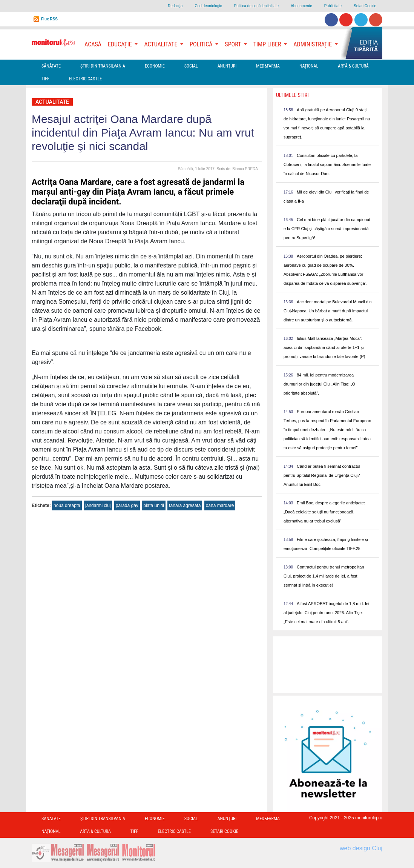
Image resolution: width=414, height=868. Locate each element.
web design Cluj (361, 848)
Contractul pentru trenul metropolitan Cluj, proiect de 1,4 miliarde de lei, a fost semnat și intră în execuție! (324, 576)
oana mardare (220, 505)
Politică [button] (202, 44)
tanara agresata (185, 505)
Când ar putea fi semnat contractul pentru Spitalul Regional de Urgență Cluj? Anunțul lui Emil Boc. (322, 475)
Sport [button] (233, 44)
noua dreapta (67, 505)
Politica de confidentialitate (256, 6)
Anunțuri (227, 66)
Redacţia (175, 6)
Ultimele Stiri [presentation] (292, 95)
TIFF (45, 79)
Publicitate (333, 6)
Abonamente (301, 6)
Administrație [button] (313, 44)
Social (191, 66)
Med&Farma (268, 66)
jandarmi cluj (98, 505)
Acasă (93, 44)
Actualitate (52, 102)
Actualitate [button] (161, 44)
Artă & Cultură (353, 66)
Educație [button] (120, 44)
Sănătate (51, 66)
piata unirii (154, 505)
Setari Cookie (365, 6)
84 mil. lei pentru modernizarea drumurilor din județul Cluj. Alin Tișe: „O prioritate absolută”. (319, 384)
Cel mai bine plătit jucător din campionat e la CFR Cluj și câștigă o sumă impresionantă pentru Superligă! (327, 229)
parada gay (127, 505)
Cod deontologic (208, 6)
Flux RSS (49, 19)
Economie (155, 66)
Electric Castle (85, 79)
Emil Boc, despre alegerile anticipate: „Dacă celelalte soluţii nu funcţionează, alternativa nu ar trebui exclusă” (324, 512)
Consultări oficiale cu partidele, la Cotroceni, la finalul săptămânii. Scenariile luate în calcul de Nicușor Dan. (327, 164)
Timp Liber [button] (268, 44)
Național (309, 66)
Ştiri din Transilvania (103, 66)
